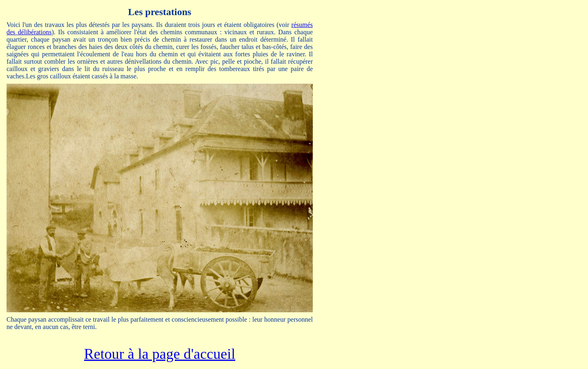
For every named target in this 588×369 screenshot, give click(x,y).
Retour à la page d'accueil (160, 354)
